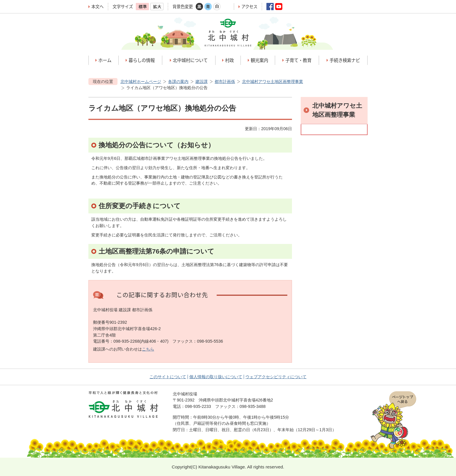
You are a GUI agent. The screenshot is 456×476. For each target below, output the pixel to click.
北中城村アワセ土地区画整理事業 (272, 82)
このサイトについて (168, 377)
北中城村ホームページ (141, 82)
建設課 (202, 82)
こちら (148, 349)
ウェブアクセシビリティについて (276, 377)
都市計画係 (225, 82)
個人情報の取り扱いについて (216, 377)
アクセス (249, 7)
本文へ (97, 7)
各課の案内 (178, 82)
